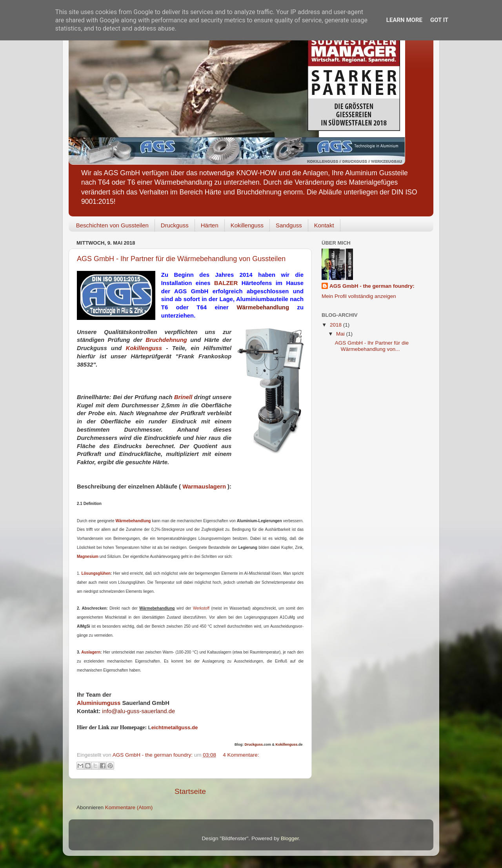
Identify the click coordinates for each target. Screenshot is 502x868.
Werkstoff (202, 608)
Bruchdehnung (166, 340)
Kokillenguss (247, 225)
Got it (439, 20)
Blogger (290, 838)
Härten (210, 225)
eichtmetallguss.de (173, 727)
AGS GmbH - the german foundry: (372, 286)
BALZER (226, 283)
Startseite (190, 791)
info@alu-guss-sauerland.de (138, 711)
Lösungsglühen (96, 573)
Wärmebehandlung (263, 307)
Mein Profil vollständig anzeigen (359, 296)
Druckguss (175, 225)
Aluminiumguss (99, 703)
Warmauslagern (204, 487)
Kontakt (324, 225)
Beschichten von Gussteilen (112, 225)
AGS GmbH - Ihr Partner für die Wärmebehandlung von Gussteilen (181, 259)
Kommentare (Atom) (129, 807)
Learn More (404, 20)
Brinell (183, 397)
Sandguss (289, 225)
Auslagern (91, 652)
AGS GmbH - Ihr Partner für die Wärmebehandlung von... (372, 346)
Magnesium (88, 557)
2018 (336, 325)
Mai (341, 334)
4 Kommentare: (241, 755)
